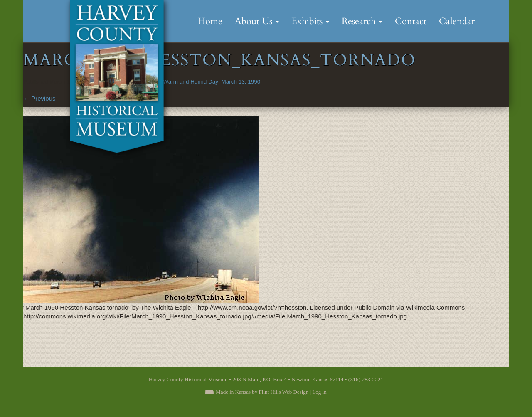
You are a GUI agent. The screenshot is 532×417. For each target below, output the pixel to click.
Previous (39, 98)
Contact (411, 21)
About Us (257, 21)
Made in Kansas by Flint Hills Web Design (262, 392)
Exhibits (310, 21)
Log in (319, 392)
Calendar (457, 21)
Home (210, 21)
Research (362, 21)
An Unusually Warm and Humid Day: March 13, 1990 (194, 82)
